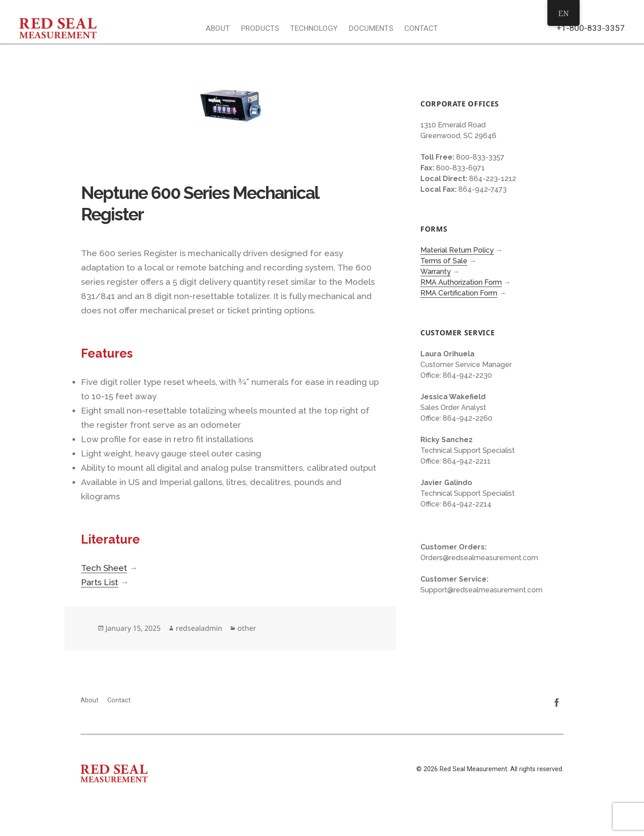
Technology (314, 28)
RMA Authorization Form (461, 282)
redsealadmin (199, 628)
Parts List (100, 582)
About (218, 28)
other (247, 628)
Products (260, 28)
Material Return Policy (457, 250)
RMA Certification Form (459, 293)
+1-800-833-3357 (591, 28)
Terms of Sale (444, 261)
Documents (371, 28)
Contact (421, 28)
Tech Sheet (104, 568)
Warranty (436, 272)
